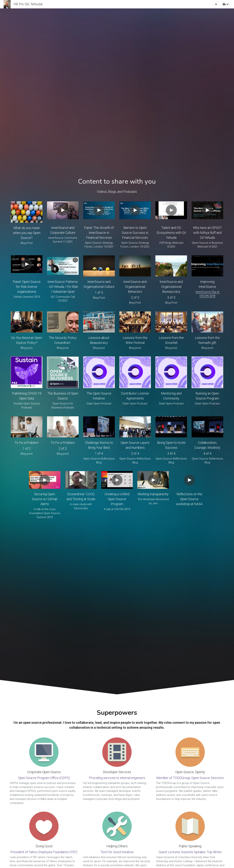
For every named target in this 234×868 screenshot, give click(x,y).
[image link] (27, 212)
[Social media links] (224, 4)
